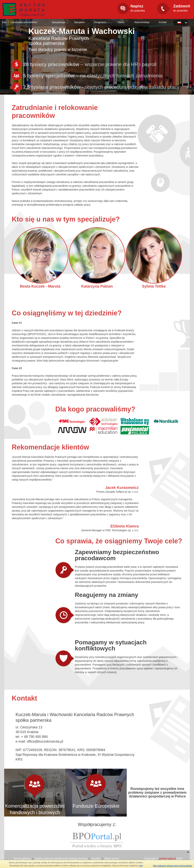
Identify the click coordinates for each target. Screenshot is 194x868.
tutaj (141, 866)
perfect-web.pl (167, 859)
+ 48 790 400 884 (34, 737)
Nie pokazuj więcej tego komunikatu (172, 866)
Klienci (121, 22)
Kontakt (163, 22)
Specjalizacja (59, 22)
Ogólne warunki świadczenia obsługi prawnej (61, 859)
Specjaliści (79, 22)
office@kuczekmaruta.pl (45, 741)
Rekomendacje (142, 22)
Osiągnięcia (100, 22)
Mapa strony (112, 859)
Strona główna (22, 859)
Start (4, 22)
